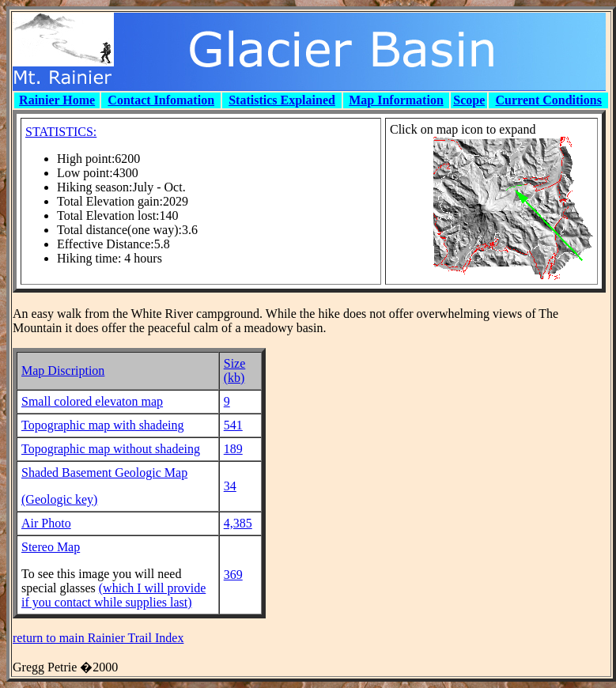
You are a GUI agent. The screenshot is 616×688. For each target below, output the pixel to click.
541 (233, 425)
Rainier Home (57, 100)
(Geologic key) (59, 499)
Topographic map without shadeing (111, 449)
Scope (469, 100)
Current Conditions (549, 100)
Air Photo (46, 523)
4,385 (238, 523)
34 (230, 486)
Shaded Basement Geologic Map (104, 473)
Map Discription (63, 370)
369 (233, 575)
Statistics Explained (282, 100)
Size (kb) (235, 370)
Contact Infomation (161, 100)
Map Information (396, 100)
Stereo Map (51, 547)
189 (233, 449)
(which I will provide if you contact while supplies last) (113, 595)
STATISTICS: (61, 132)
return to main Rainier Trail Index (98, 638)
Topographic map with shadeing (103, 425)
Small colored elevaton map (92, 401)
